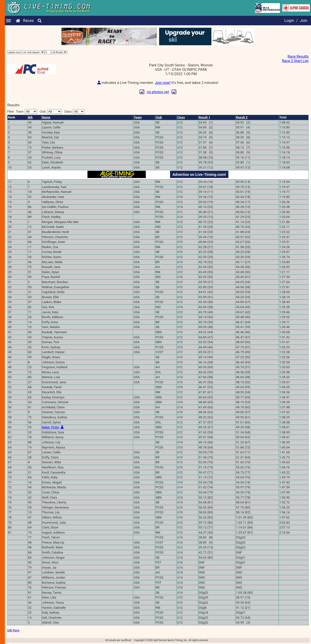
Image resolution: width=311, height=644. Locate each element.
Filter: (22, 112)
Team (138, 117)
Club (159, 117)
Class (181, 117)
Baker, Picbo (51, 427)
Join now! (163, 83)
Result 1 (205, 117)
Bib (30, 117)
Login (289, 21)
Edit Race (13, 630)
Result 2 (242, 117)
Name (46, 117)
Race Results (298, 56)
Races (28, 21)
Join (304, 21)
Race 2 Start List (295, 61)
